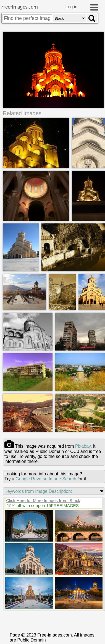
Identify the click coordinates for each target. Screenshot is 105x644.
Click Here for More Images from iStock (43, 500)
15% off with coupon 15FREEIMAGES (43, 505)
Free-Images (20, 7)
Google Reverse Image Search (46, 478)
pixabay (83, 445)
